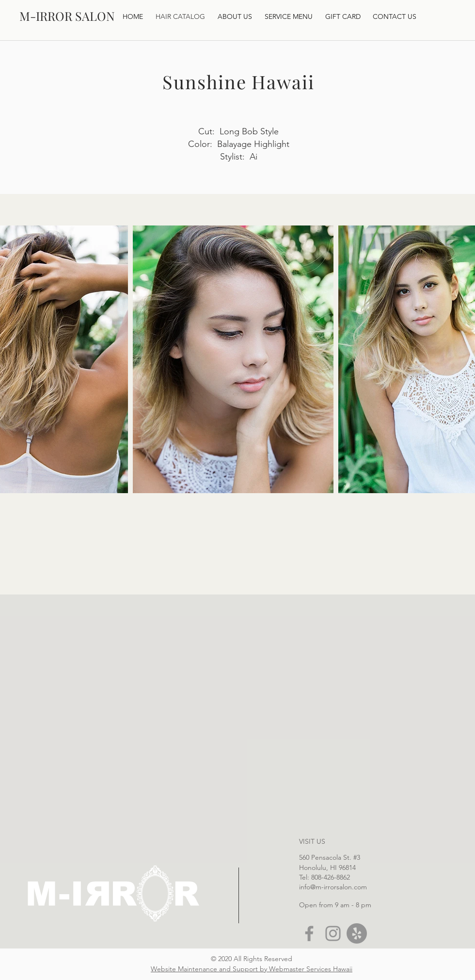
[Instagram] (333, 933)
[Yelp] (357, 933)
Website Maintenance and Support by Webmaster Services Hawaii (252, 969)
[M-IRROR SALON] (67, 16)
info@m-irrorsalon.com (333, 887)
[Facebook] (309, 933)
